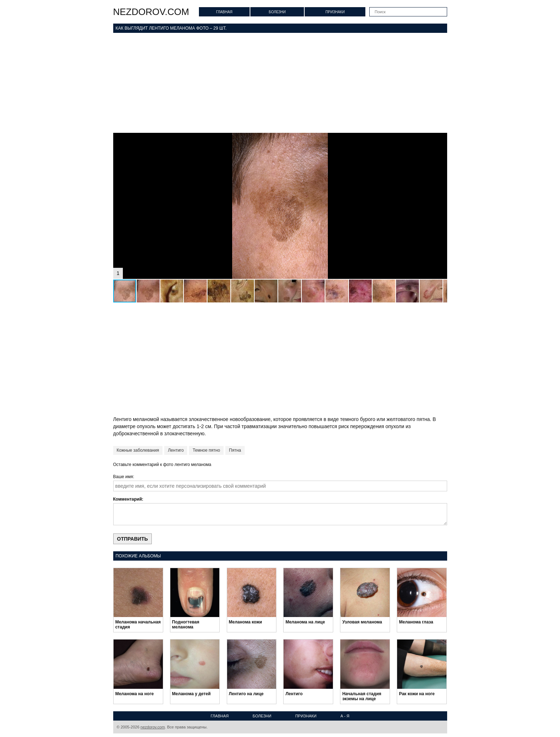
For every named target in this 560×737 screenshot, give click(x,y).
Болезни (277, 12)
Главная (224, 12)
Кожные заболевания (138, 450)
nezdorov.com (151, 12)
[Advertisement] (280, 83)
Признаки (335, 12)
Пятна (235, 450)
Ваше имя (123, 477)
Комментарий (128, 499)
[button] (441, 139)
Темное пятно (206, 450)
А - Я (345, 716)
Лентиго (176, 450)
